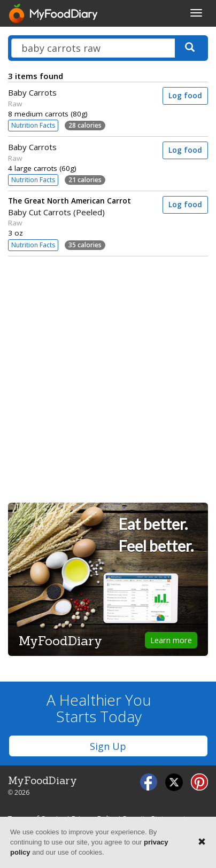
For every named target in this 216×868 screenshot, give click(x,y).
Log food (185, 96)
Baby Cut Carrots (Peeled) (78, 206)
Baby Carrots (32, 92)
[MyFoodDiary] (54, 13)
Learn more (171, 640)
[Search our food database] (93, 48)
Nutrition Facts (33, 125)
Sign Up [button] (108, 746)
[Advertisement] (108, 376)
